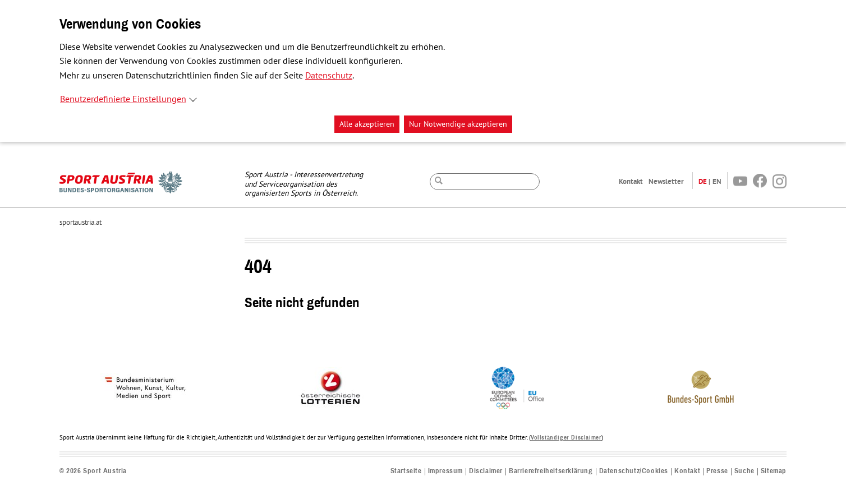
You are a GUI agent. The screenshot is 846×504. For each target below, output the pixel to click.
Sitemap (774, 471)
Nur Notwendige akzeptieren (458, 124)
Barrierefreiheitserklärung (551, 471)
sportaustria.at (81, 223)
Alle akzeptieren (367, 124)
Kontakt (631, 181)
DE (703, 181)
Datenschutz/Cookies (634, 471)
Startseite (406, 471)
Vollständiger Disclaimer (566, 438)
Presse (717, 471)
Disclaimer (486, 471)
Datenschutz (329, 76)
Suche (744, 471)
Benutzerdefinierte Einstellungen (123, 99)
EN (717, 181)
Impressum (445, 471)
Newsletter (666, 181)
